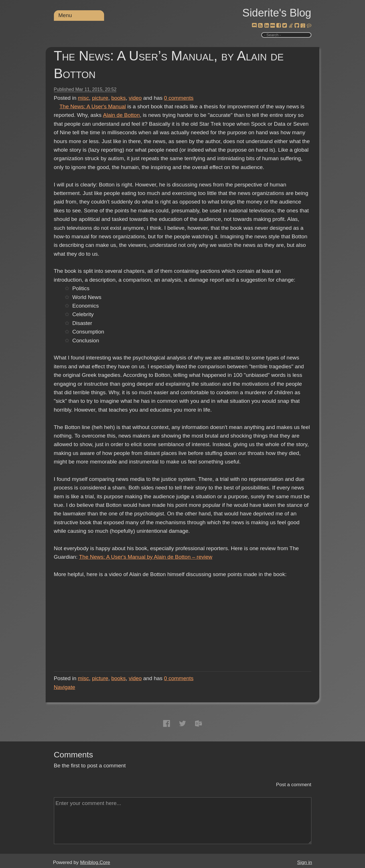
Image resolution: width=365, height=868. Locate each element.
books (118, 98)
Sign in (305, 862)
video (135, 98)
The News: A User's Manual (93, 106)
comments (179, 98)
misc (83, 98)
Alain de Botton (121, 115)
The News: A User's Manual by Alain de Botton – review (146, 557)
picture (100, 98)
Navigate (65, 687)
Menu (65, 15)
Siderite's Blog (277, 13)
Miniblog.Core (95, 862)
